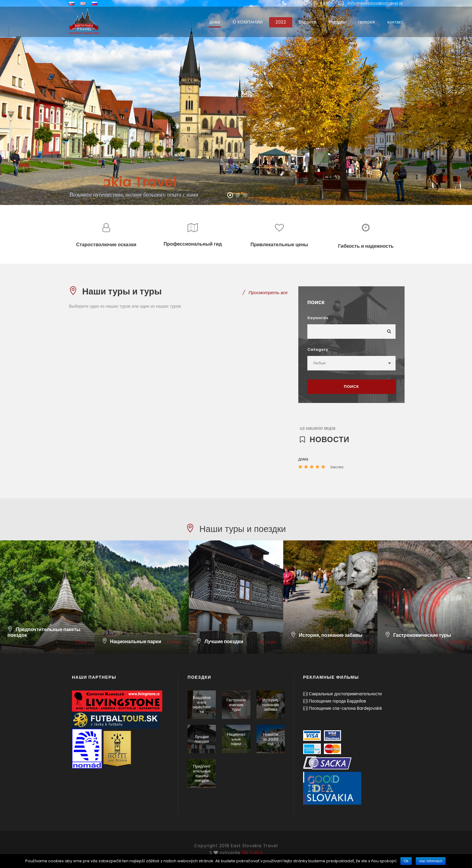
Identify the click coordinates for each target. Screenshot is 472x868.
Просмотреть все (265, 292)
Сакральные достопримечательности (345, 694)
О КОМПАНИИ (248, 22)
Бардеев (307, 22)
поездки (337, 22)
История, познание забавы (270, 705)
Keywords (318, 318)
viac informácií (431, 861)
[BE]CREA (252, 853)
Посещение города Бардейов (337, 701)
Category (318, 349)
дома (215, 22)
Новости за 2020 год (270, 739)
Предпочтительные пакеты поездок (202, 773)
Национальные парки (236, 739)
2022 (281, 22)
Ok (406, 861)
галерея (366, 22)
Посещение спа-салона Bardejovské (345, 708)
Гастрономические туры (236, 705)
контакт (395, 22)
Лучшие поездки (202, 739)
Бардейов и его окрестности (202, 705)
